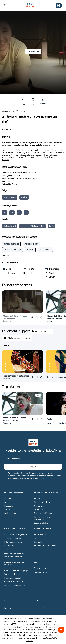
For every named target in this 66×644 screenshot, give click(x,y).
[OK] (61, 630)
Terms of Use (40, 600)
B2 (5, 212)
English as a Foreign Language (16, 578)
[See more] (6, 160)
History (37, 498)
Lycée (51, 226)
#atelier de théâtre (11, 244)
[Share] (23, 101)
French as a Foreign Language (16, 571)
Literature (8, 498)
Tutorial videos (40, 568)
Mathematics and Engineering (16, 534)
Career (37, 538)
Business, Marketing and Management (44, 518)
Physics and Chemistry (13, 557)
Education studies (41, 523)
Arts (6, 502)
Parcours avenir (10, 197)
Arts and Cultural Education (45, 545)
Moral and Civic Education (44, 502)
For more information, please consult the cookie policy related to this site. (31, 639)
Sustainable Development (14, 553)
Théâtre (24, 197)
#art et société (45, 250)
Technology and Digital (13, 538)
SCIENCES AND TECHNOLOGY (15, 529)
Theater (7, 510)
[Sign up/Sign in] (59, 6)
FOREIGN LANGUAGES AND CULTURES (15, 564)
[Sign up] (33, 467)
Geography (38, 510)
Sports (7, 549)
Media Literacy (40, 506)
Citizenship (38, 542)
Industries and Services (13, 542)
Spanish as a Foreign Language (16, 582)
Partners (8, 608)
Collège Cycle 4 (10, 226)
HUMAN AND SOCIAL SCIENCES (46, 493)
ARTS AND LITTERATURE (14, 493)
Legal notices (9, 600)
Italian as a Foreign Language (16, 585)
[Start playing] (33, 51)
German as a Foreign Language (16, 574)
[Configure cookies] (41, 608)
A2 (12, 212)
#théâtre (30, 250)
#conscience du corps (12, 250)
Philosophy (9, 506)
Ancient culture (10, 513)
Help (36, 562)
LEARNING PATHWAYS (43, 529)
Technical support (41, 572)
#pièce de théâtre (31, 244)
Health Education (41, 534)
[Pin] (33, 101)
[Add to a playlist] (33, 317)
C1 (26, 212)
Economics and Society (43, 513)
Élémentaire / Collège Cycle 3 (33, 226)
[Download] (43, 101)
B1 (19, 212)
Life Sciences (9, 545)
